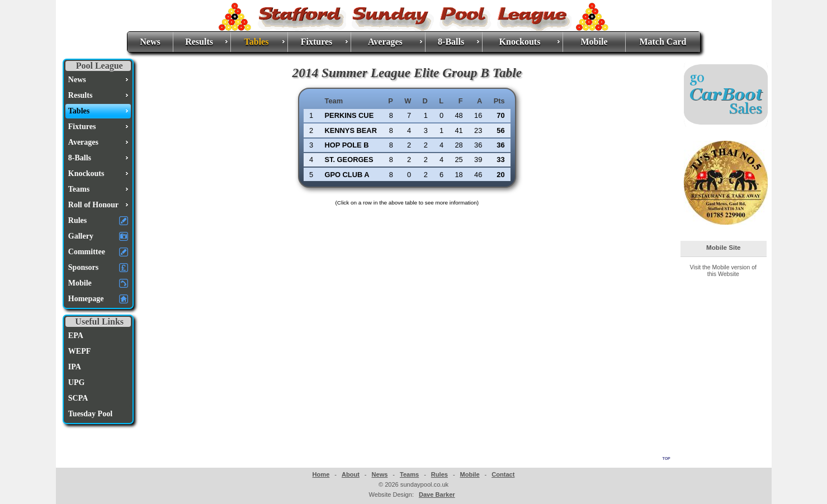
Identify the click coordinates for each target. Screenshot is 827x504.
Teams (409, 474)
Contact (503, 474)
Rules (440, 474)
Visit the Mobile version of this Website (723, 270)
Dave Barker (437, 495)
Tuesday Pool (90, 414)
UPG (77, 382)
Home (321, 474)
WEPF (79, 351)
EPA (76, 336)
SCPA (78, 398)
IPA (75, 367)
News (150, 42)
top (667, 458)
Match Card (663, 42)
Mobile (594, 42)
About (351, 474)
